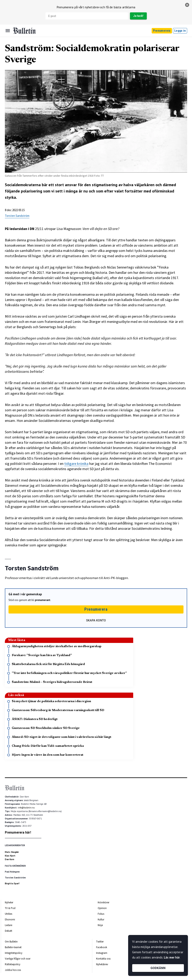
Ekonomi (10, 919)
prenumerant (43, 600)
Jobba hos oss (13, 970)
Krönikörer (104, 902)
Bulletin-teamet (13, 947)
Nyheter (9, 902)
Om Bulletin (11, 942)
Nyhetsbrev (102, 964)
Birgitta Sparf (12, 883)
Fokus (101, 914)
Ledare (9, 925)
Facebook (102, 947)
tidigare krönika (76, 464)
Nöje (100, 925)
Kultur (101, 919)
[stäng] (187, 5)
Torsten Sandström (17, 216)
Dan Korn (10, 859)
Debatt (9, 931)
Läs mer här (172, 957)
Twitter (100, 942)
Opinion (102, 908)
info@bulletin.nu (26, 808)
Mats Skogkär (12, 852)
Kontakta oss (103, 959)
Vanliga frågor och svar (18, 959)
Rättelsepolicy (13, 964)
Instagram (102, 953)
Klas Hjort (10, 856)
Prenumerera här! (18, 832)
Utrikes (9, 914)
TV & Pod (10, 908)
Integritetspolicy (14, 953)
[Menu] (8, 31)
